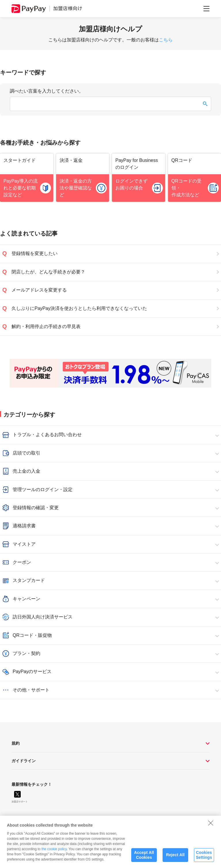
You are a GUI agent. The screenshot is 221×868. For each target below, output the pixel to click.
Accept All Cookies (144, 857)
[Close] (211, 825)
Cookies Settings (204, 857)
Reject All (175, 857)
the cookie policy (54, 851)
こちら (166, 40)
